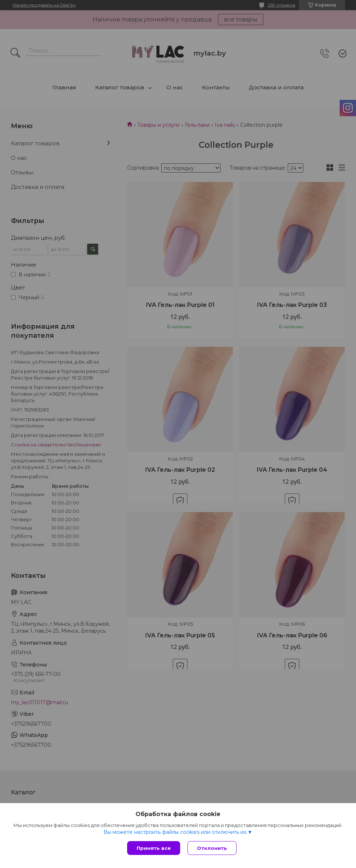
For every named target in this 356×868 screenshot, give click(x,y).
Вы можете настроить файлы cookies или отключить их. (175, 832)
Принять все (154, 848)
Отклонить (212, 848)
